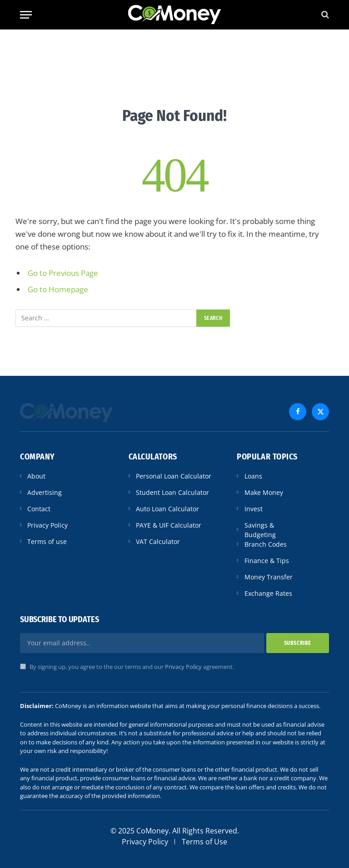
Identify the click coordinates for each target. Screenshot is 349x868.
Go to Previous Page (63, 273)
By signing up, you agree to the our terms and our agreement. (127, 667)
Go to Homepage (58, 289)
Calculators (153, 457)
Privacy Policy (183, 667)
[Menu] (26, 15)
